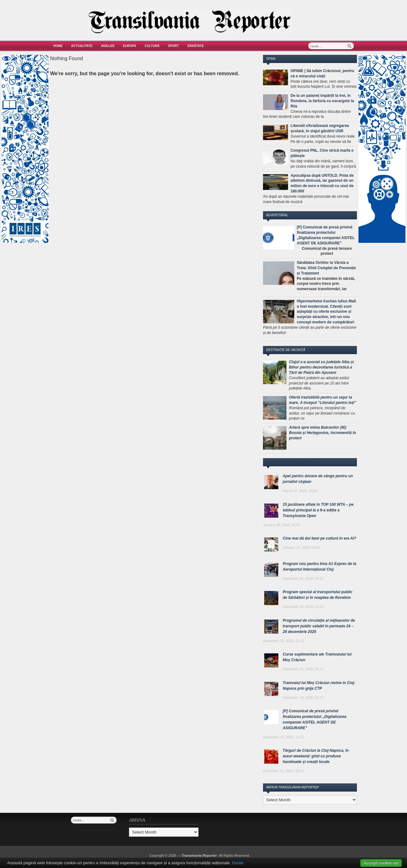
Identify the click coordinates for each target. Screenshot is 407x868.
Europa (130, 46)
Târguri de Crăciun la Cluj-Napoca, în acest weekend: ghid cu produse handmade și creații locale (316, 756)
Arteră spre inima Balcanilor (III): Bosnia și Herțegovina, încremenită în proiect (322, 433)
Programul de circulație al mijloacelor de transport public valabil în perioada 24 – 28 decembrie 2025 (319, 626)
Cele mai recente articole (290, 462)
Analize (108, 46)
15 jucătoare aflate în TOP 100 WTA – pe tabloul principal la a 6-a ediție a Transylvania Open (318, 510)
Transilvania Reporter (199, 855)
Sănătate (196, 46)
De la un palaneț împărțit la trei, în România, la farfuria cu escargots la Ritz (322, 101)
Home (58, 46)
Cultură (152, 46)
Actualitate (82, 46)
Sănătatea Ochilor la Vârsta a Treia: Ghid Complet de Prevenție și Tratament (326, 268)
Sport (173, 46)
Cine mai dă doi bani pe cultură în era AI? (319, 538)
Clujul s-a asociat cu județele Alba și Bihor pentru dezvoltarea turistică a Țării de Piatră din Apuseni (321, 367)
